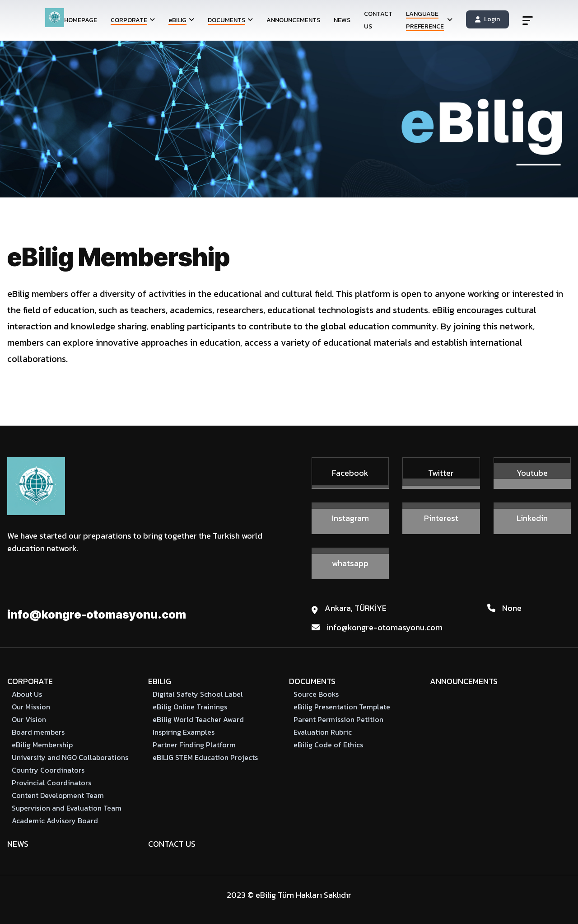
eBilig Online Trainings (190, 707)
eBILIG (160, 681)
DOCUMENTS (312, 681)
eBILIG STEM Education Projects (205, 757)
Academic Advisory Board (55, 821)
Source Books (316, 694)
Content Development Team (58, 795)
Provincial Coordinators (51, 783)
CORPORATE (30, 681)
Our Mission (31, 707)
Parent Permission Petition (338, 719)
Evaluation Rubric (323, 732)
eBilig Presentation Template (342, 707)
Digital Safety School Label (198, 694)
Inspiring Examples (184, 732)
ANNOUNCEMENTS (293, 20)
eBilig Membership (42, 745)
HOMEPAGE (81, 20)
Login (487, 19)
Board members (38, 732)
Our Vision (29, 719)
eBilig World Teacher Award (198, 719)
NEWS (342, 20)
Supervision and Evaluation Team (67, 808)
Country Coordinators (48, 770)
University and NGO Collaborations (70, 757)
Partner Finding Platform (194, 745)
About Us (27, 694)
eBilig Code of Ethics (328, 745)
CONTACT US (378, 20)
